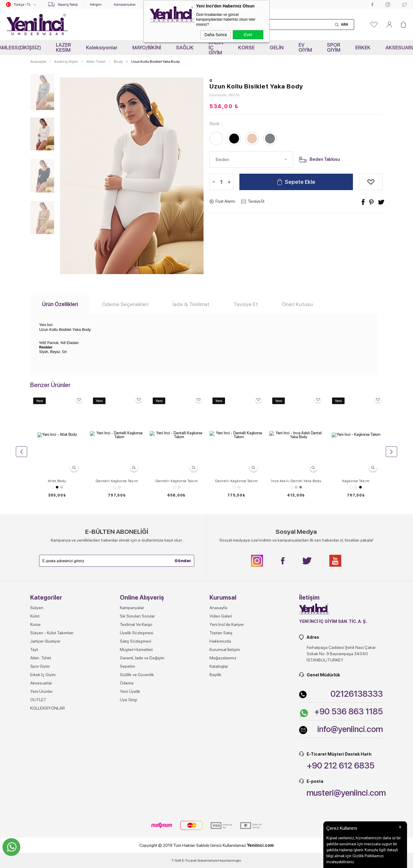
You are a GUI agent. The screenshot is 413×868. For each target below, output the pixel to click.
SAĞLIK (185, 48)
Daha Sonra (216, 35)
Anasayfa (218, 722)
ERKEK (363, 48)
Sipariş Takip (68, 4)
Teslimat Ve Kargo (136, 738)
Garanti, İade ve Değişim (142, 772)
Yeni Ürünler (41, 805)
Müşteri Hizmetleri (136, 763)
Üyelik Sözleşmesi (137, 747)
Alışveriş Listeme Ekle (371, 182)
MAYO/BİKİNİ (147, 48)
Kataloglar (219, 780)
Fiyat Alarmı (225, 201)
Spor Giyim (40, 780)
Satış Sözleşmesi (136, 755)
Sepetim (127, 780)
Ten (62, 487)
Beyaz (53, 487)
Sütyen (37, 722)
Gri (301, 487)
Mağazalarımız (223, 772)
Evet (248, 35)
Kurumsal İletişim (225, 763)
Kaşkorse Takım (356, 481)
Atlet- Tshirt (41, 772)
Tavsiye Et (256, 201)
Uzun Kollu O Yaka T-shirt (57, 595)
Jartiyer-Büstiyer (45, 755)
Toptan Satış (221, 747)
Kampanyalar (125, 4)
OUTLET (38, 814)
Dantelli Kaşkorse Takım (117, 481)
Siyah (57, 487)
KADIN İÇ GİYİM (216, 48)
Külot (35, 730)
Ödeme (127, 797)
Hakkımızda (220, 755)
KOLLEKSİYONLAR (48, 822)
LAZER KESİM (64, 47)
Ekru (119, 487)
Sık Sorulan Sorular (137, 730)
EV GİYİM (305, 47)
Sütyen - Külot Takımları (52, 747)
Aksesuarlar (41, 797)
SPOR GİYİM (334, 47)
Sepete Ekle (300, 182)
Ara (345, 25)
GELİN (277, 48)
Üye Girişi (129, 814)
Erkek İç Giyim (43, 788)
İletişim (96, 4)
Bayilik (215, 788)
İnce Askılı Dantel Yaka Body (296, 481)
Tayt (34, 763)
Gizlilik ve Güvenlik (137, 788)
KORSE (246, 48)
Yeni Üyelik (130, 805)
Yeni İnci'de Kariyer (227, 738)
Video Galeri (221, 730)
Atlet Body (57, 481)
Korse (35, 738)
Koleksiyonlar (102, 48)
